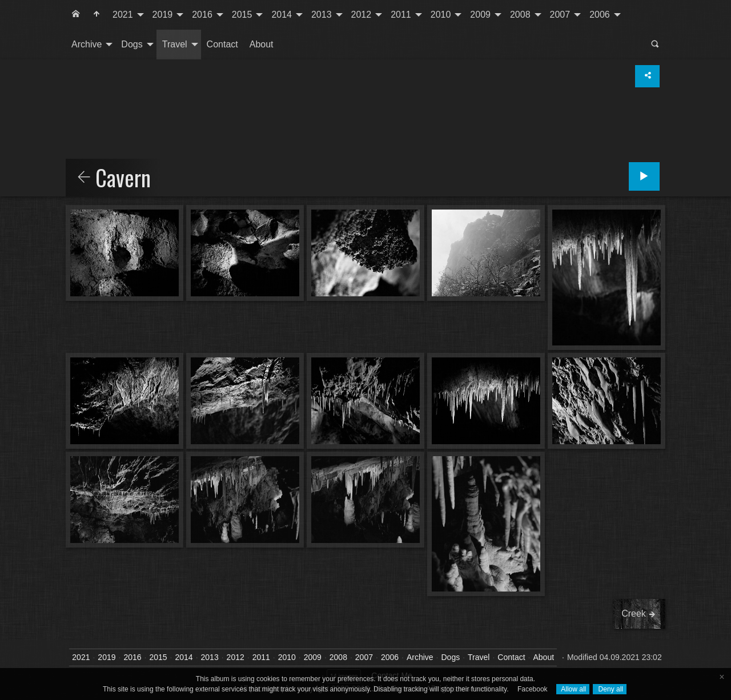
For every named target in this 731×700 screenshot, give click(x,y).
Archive (87, 44)
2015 (242, 15)
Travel (175, 44)
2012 (362, 15)
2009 (480, 15)
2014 (282, 15)
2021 (123, 15)
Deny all (610, 689)
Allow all (573, 689)
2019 (163, 15)
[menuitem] (76, 15)
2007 (560, 15)
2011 (401, 15)
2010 (441, 15)
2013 (322, 15)
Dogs (132, 44)
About (262, 44)
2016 (202, 15)
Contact (222, 44)
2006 (600, 15)
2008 (520, 15)
